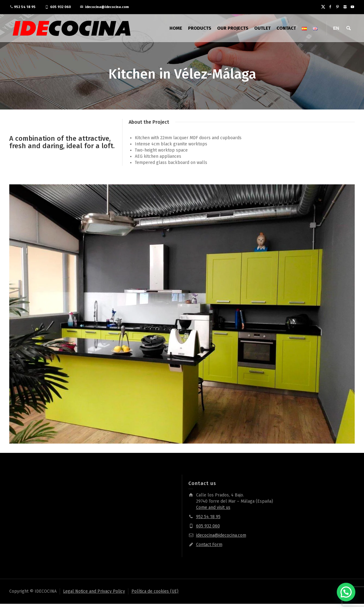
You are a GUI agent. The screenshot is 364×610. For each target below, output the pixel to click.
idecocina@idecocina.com (107, 7)
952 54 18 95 (25, 7)
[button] (346, 592)
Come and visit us (213, 507)
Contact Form (209, 545)
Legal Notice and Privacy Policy (94, 591)
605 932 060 (60, 7)
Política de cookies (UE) (155, 591)
